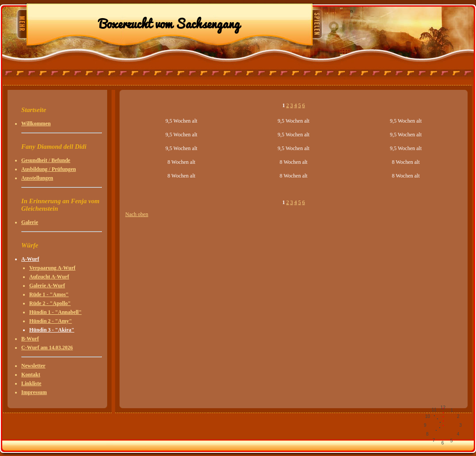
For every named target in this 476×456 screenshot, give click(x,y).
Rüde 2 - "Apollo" (50, 303)
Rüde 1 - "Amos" (49, 294)
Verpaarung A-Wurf (52, 268)
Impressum (34, 392)
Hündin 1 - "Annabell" (55, 312)
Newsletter (33, 366)
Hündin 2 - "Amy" (50, 321)
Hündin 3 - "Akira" (52, 330)
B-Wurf (30, 339)
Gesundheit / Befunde (46, 160)
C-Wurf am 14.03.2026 (47, 348)
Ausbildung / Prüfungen (48, 169)
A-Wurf (30, 259)
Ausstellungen (37, 178)
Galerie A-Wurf (47, 286)
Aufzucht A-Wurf (49, 277)
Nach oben (137, 214)
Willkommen (36, 124)
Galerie (30, 222)
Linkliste (31, 383)
